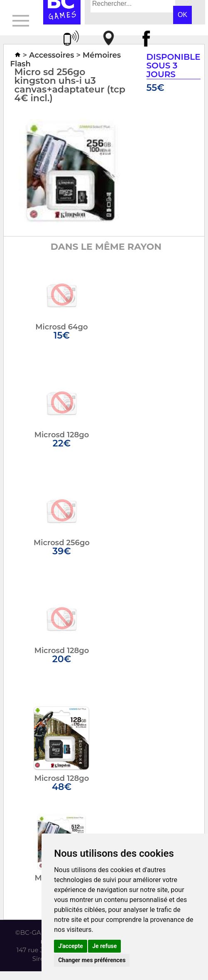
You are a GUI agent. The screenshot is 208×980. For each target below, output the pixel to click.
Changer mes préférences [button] (92, 960)
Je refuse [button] (104, 946)
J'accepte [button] (71, 946)
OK (182, 15)
